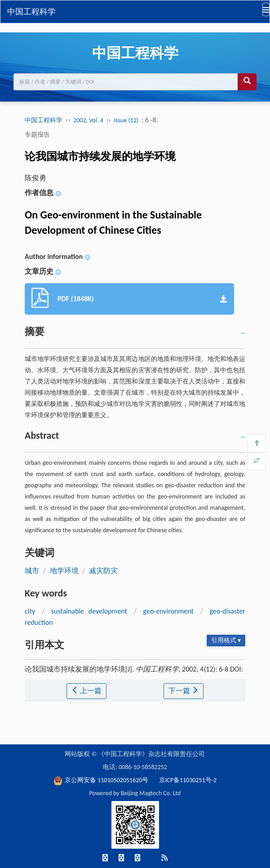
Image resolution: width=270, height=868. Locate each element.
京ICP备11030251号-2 (188, 780)
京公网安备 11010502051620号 (102, 780)
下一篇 (184, 691)
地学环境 (64, 571)
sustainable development (89, 611)
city (30, 611)
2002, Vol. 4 (89, 120)
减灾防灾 (103, 571)
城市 (32, 571)
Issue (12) (126, 120)
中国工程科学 (31, 12)
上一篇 (87, 691)
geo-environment (168, 611)
